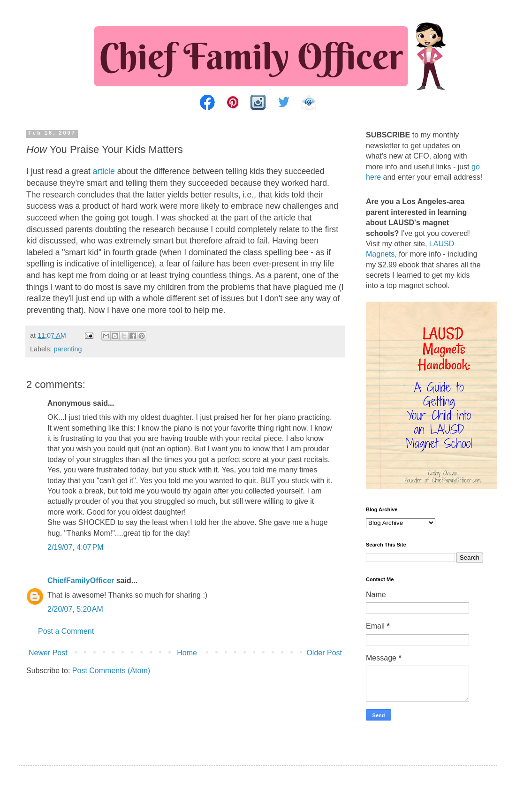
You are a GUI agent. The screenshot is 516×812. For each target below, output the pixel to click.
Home (187, 653)
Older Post (324, 653)
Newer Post (48, 653)
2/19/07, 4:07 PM (76, 547)
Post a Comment (66, 631)
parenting (68, 349)
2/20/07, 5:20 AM (75, 609)
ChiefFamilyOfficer (81, 581)
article (104, 171)
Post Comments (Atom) (111, 671)
